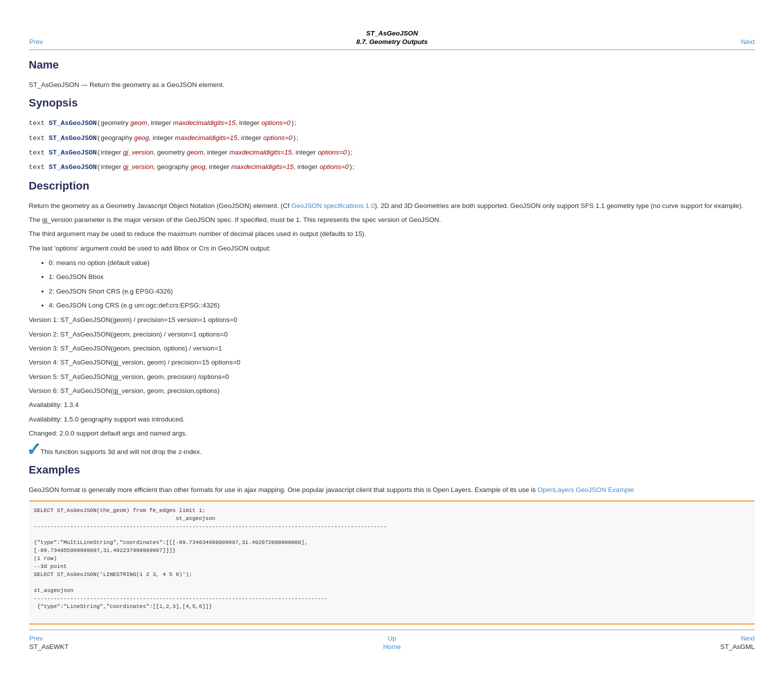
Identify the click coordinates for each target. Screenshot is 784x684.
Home (392, 651)
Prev (36, 42)
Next (748, 42)
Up (392, 642)
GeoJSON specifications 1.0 (333, 210)
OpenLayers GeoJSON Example (586, 494)
